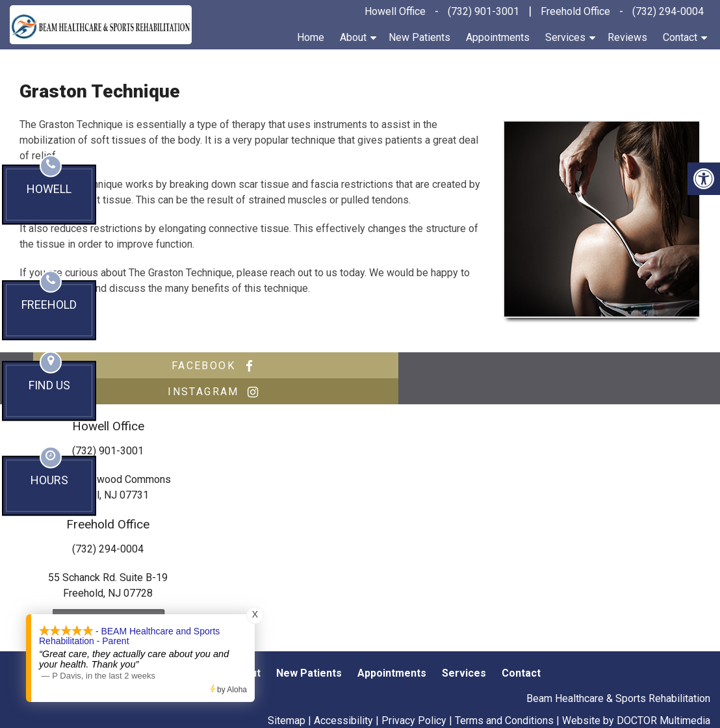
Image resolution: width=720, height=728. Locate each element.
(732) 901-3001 (483, 11)
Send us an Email (108, 596)
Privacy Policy (414, 695)
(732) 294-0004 (668, 11)
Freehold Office (575, 11)
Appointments (498, 37)
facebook (195, 366)
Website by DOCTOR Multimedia (636, 695)
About (353, 37)
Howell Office (395, 11)
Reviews (627, 37)
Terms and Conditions (504, 695)
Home (311, 37)
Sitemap (287, 695)
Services (565, 37)
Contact (680, 37)
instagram (520, 366)
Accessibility (343, 695)
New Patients (419, 37)
